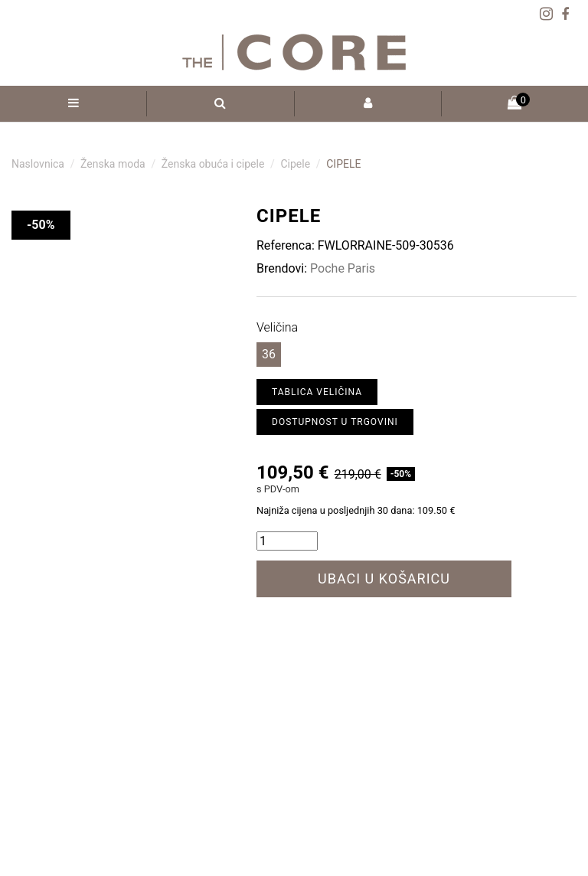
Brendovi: (282, 268)
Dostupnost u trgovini (335, 422)
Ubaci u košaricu (384, 579)
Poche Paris (343, 268)
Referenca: (286, 245)
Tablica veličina (317, 392)
